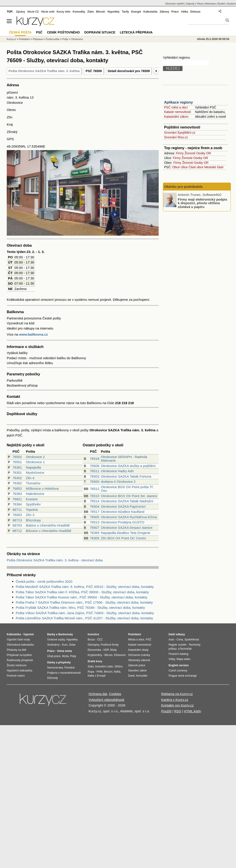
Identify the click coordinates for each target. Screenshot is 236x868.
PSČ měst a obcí (176, 107)
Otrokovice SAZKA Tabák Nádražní (127, 501)
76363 (17, 494)
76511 (95, 471)
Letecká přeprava (136, 32)
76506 (95, 466)
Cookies (115, 694)
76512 (95, 489)
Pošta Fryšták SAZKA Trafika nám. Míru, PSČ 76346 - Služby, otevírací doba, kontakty (80, 608)
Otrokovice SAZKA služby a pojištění (128, 466)
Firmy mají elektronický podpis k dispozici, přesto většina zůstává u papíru (203, 203)
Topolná (32, 510)
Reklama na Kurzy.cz (177, 694)
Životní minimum (17, 665)
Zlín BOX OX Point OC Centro (124, 538)
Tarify (125, 12)
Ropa (91, 672)
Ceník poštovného (63, 32)
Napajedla (33, 467)
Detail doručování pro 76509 (129, 71)
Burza (91, 640)
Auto (171, 640)
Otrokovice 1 (35, 462)
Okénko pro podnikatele (184, 187)
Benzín (108, 672)
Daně (131, 676)
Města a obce (136, 640)
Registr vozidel (177, 645)
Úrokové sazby (56, 640)
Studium (232, 4)
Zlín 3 (30, 515)
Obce (176, 167)
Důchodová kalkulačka (20, 645)
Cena (180, 640)
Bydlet (222, 4)
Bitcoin (101, 12)
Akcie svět (48, 12)
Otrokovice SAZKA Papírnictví (123, 506)
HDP (106, 650)
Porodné (70, 668)
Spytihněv (33, 504)
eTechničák (185, 649)
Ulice (184, 167)
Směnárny (53, 645)
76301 (17, 473)
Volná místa (64, 651)
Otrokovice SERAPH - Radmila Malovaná (124, 459)
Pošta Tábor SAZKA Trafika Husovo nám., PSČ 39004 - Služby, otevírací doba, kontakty (82, 597)
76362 (17, 483)
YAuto (200, 4)
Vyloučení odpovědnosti (106, 700)
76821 (17, 499)
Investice (93, 634)
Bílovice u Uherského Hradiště (49, 531)
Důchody (52, 678)
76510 (95, 496)
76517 (95, 512)
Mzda (65, 656)
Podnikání (24, 39)
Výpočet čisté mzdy (18, 640)
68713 (17, 520)
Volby (172, 659)
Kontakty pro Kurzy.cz (177, 705)
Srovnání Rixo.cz (176, 137)
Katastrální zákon (176, 117)
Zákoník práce (137, 665)
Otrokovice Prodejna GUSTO (123, 522)
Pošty (65, 39)
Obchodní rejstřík (175, 4)
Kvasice (32, 499)
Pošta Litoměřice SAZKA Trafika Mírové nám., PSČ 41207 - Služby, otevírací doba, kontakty (84, 618)
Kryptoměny (95, 655)
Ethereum (120, 655)
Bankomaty (66, 634)
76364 (17, 504)
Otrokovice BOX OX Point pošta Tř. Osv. (127, 489)
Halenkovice (35, 494)
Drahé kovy (95, 661)
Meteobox (211, 4)
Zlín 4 (30, 478)
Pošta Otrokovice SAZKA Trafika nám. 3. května (44, 71)
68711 (17, 510)
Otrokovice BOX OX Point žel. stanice (129, 496)
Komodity (79, 12)
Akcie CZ (33, 12)
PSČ (39, 32)
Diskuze (195, 12)
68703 (17, 525)
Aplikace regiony (178, 102)
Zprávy (21, 12)
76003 (17, 515)
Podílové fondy (110, 645)
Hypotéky (114, 12)
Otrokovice (77, 39)
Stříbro (118, 666)
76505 (95, 517)
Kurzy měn (63, 12)
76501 (17, 462)
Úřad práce (54, 656)
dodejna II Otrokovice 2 (118, 482)
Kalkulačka (150, 12)
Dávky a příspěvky (59, 662)
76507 (95, 528)
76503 (95, 476)
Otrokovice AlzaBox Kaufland (123, 512)
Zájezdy (190, 4)
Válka (184, 12)
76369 (95, 533)
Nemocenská (55, 668)
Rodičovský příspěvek (20, 660)
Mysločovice (35, 473)
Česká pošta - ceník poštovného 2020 (44, 581)
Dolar (72, 645)
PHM (99, 672)
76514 (95, 501)
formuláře (142, 676)
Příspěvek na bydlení (19, 655)
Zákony (164, 12)
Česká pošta (52, 39)
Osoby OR (204, 153)
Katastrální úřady (138, 650)
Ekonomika (94, 650)
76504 (95, 506)
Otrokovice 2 (35, 457)
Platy (73, 656)
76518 (95, 459)
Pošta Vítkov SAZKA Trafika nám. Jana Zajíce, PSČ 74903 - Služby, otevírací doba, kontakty (85, 613)
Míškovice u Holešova (42, 488)
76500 (95, 482)
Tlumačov (33, 483)
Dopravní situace (100, 32)
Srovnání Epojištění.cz (180, 133)
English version (179, 665)
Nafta (117, 672)
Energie (136, 12)
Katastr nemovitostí (178, 112)
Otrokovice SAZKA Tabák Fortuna (126, 476)
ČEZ (100, 640)
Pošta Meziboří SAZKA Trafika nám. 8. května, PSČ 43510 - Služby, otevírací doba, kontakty (85, 587)
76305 (95, 538)
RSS (178, 711)
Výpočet (28, 634)
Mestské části (214, 167)
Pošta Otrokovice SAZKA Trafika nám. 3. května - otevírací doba (55, 560)
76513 (95, 522)
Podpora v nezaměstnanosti (64, 673)
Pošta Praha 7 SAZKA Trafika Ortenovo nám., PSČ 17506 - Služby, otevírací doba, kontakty (84, 602)
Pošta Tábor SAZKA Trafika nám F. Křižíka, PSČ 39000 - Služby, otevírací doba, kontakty (82, 592)
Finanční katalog (178, 654)
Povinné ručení (16, 676)
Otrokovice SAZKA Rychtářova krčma (129, 517)
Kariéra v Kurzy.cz (175, 700)
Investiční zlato (104, 666)
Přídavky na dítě (17, 650)
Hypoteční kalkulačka (19, 671)
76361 (17, 467)
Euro (65, 645)
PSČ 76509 (94, 71)
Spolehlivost (192, 640)
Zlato (91, 12)
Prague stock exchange (183, 676)
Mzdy (114, 650)
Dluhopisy (94, 645)
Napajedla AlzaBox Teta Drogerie (126, 533)
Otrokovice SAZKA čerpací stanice (127, 528)
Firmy (180, 153)
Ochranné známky (139, 655)
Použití (166, 711)
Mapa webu (183, 659)
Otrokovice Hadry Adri (117, 471)
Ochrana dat (98, 694)
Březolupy (33, 520)
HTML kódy (192, 711)
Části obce (196, 167)
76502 (17, 457)
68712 (17, 531)
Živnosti (190, 153)
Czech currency (178, 671)
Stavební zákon (137, 671)
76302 (17, 478)
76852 (17, 488)
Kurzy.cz (11, 39)
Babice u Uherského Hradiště (48, 525)
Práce (175, 12)
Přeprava (38, 39)
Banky (51, 634)
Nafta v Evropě (97, 676)
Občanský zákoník (139, 660)
